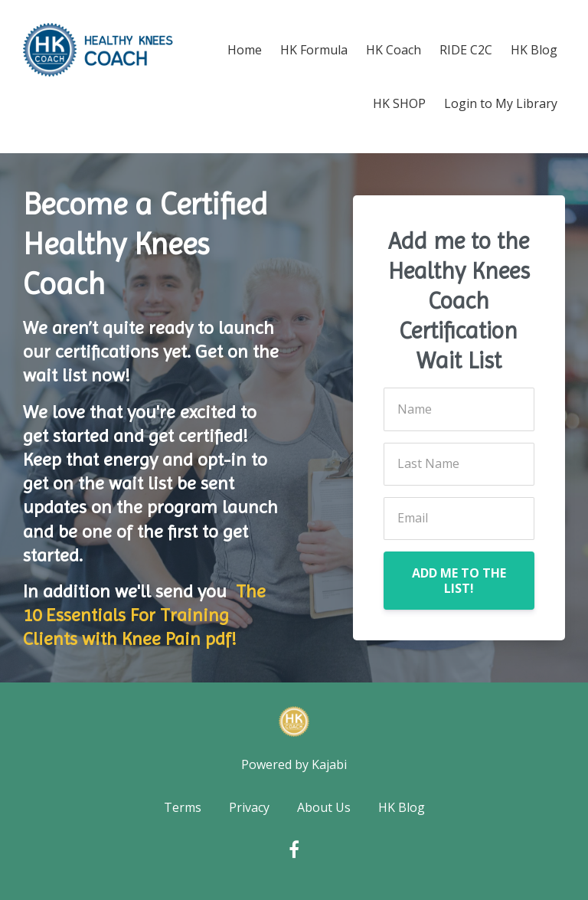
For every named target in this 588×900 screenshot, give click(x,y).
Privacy (249, 807)
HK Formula (314, 50)
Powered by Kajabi (294, 764)
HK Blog (534, 50)
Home (245, 50)
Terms (183, 807)
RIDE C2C (466, 50)
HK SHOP (399, 103)
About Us (324, 807)
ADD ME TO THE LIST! (459, 581)
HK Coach (394, 50)
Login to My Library (501, 103)
